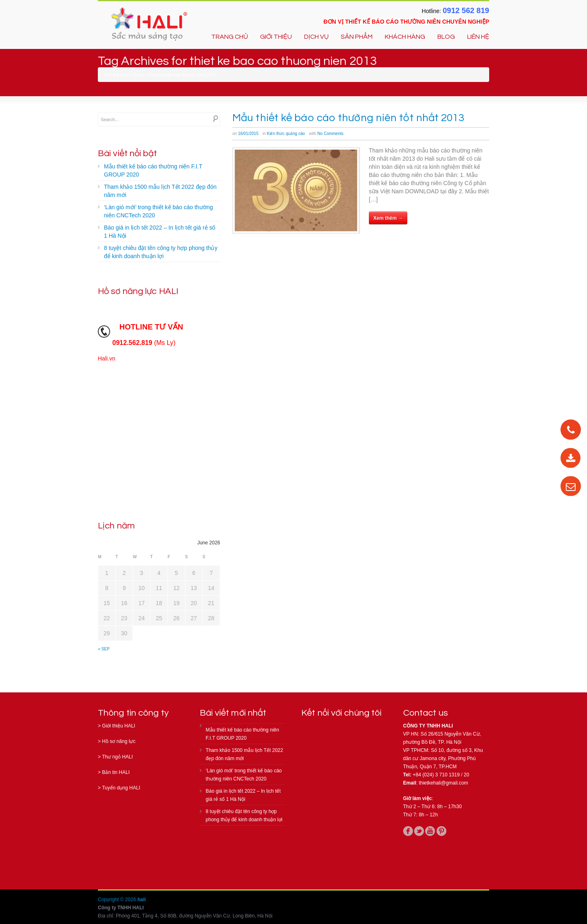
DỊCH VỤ (316, 37)
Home (138, 75)
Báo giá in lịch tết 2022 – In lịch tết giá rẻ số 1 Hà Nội (160, 232)
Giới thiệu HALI (118, 726)
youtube (430, 831)
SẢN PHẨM (357, 37)
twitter (419, 831)
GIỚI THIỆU (276, 37)
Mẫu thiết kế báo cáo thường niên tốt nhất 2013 (348, 118)
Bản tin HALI (116, 772)
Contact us (426, 713)
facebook (408, 831)
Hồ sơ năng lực (119, 741)
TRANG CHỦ (230, 37)
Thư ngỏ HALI (117, 757)
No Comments (331, 134)
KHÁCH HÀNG (405, 37)
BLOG (446, 37)
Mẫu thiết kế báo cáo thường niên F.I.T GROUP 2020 (153, 170)
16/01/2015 (248, 134)
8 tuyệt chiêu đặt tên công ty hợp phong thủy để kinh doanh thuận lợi (161, 252)
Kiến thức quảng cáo (286, 134)
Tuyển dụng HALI (121, 788)
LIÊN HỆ (478, 37)
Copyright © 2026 (118, 900)
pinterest (441, 831)
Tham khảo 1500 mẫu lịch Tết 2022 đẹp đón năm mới (160, 191)
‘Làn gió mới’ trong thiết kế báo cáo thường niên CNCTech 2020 (158, 211)
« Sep (104, 649)
